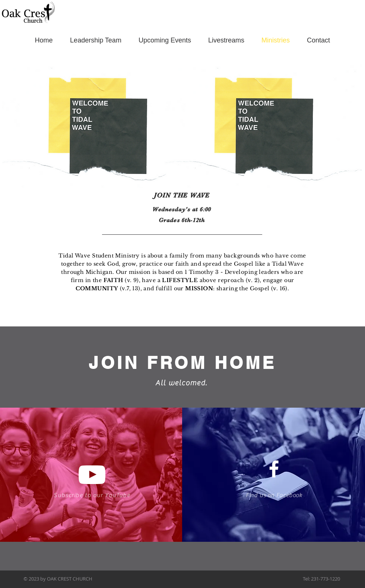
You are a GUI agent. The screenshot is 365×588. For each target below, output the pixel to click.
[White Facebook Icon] (274, 469)
